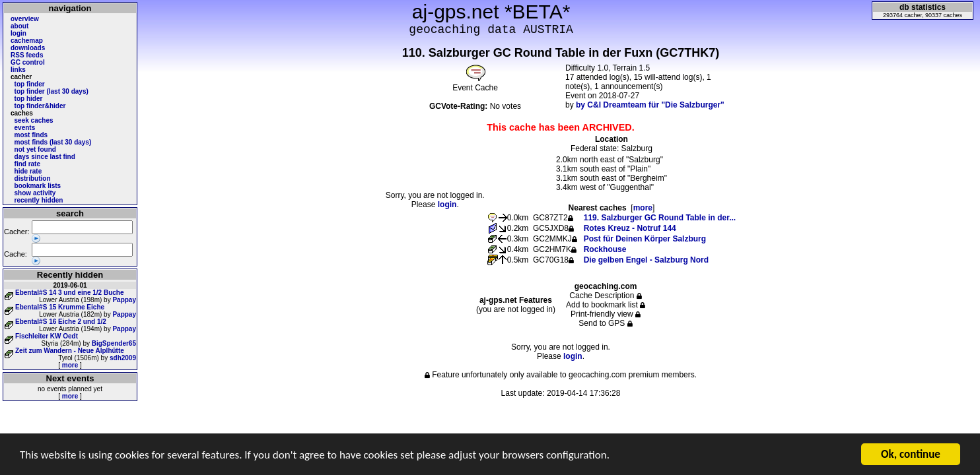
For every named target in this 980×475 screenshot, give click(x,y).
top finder (30, 84)
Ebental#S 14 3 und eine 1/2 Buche (70, 293)
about (19, 26)
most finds (31, 135)
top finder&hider (40, 106)
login (18, 33)
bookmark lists (38, 186)
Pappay (124, 300)
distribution (33, 178)
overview (25, 19)
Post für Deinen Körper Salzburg (645, 239)
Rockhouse (605, 249)
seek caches (34, 120)
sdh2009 (123, 358)
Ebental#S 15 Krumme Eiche (60, 307)
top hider (29, 99)
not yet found (35, 149)
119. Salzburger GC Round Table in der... (660, 218)
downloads (28, 48)
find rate (27, 164)
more (70, 365)
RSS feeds (27, 55)
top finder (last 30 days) (52, 91)
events (25, 128)
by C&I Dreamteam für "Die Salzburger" (650, 105)
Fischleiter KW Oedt (47, 336)
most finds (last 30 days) (53, 142)
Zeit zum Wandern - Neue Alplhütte (70, 351)
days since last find (45, 157)
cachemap (27, 41)
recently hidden (39, 200)
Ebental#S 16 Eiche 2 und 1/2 (61, 322)
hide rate (28, 171)
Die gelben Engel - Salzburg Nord (646, 260)
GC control (28, 62)
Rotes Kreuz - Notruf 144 (630, 228)
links (18, 70)
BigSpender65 (114, 343)
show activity (35, 193)
